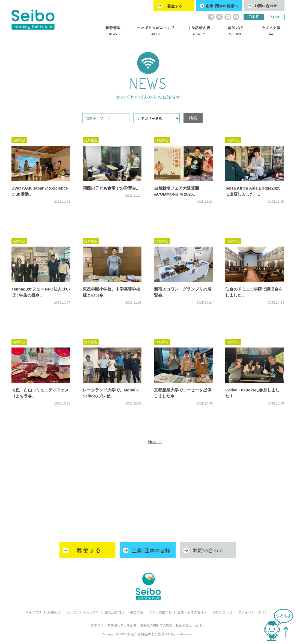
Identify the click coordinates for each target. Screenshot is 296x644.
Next (155, 442)
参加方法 (137, 612)
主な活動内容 (114, 612)
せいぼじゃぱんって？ (82, 612)
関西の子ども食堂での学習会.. (110, 188)
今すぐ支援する (160, 612)
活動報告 (19, 140)
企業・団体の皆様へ (192, 612)
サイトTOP (34, 612)
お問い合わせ (223, 612)
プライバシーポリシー (254, 612)
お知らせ (54, 612)
